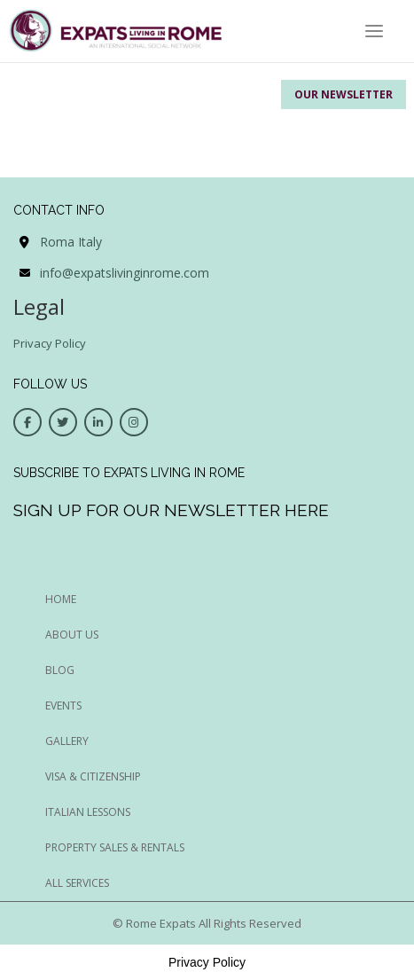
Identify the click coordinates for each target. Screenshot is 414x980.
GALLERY (67, 741)
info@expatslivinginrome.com (125, 273)
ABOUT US (72, 635)
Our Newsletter (344, 94)
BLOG (60, 670)
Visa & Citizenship (93, 776)
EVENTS (63, 706)
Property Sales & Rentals (115, 847)
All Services (77, 883)
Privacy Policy (50, 343)
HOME (61, 599)
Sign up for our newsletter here (171, 510)
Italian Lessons (88, 812)
